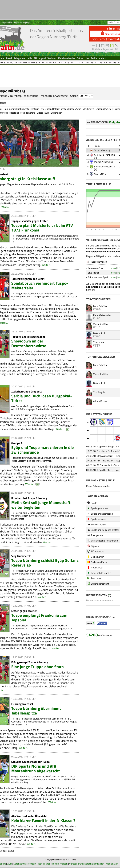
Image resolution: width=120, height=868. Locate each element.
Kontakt (32, 864)
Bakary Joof (99, 333)
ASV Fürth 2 (100, 174)
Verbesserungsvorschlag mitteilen (87, 864)
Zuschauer (56, 113)
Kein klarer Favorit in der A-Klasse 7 (43, 821)
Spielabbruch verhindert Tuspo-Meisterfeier (40, 286)
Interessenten (61, 109)
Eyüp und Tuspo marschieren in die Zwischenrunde (43, 450)
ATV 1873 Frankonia (104, 155)
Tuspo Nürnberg (102, 150)
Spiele (108, 109)
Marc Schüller (100, 306)
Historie (35, 109)
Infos (113, 268)
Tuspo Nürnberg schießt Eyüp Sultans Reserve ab (45, 563)
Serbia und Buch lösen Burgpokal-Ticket (42, 398)
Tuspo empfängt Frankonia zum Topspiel (39, 618)
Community (10, 109)
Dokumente (23, 109)
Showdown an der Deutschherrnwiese (29, 343)
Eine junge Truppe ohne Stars (37, 667)
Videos (40, 113)
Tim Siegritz (99, 392)
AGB (10, 864)
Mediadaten (112, 864)
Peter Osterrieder (102, 315)
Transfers (30, 113)
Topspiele (13, 113)
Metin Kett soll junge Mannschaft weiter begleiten (41, 505)
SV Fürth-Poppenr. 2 (104, 166)
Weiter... (6, 207)
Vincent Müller (101, 324)
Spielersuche (99, 39)
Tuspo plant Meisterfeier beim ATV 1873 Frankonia (42, 228)
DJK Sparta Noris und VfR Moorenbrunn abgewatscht (36, 768)
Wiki (47, 113)
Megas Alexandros (103, 162)
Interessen (46, 109)
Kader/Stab (75, 109)
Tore (21, 113)
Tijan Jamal (99, 342)
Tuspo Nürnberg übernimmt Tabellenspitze (36, 711)
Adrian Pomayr (101, 401)
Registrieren (19, 22)
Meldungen (88, 109)
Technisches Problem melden (53, 864)
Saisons (100, 109)
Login (29, 22)
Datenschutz (20, 864)
